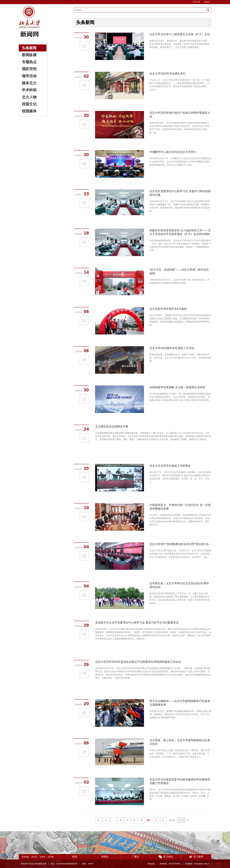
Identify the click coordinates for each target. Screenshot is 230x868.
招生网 (51, 857)
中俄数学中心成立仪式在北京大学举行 (173, 152)
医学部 (34, 857)
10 (148, 820)
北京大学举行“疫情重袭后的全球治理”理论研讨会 (179, 544)
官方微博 (196, 857)
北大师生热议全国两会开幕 (112, 427)
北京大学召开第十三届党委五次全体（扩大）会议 (180, 34)
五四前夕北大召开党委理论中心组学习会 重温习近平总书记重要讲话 (137, 623)
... (114, 820)
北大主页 (196, 2)
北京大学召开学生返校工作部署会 (170, 466)
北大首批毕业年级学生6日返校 (168, 309)
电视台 (105, 857)
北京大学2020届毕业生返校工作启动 (172, 348)
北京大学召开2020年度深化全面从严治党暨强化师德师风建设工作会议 (138, 662)
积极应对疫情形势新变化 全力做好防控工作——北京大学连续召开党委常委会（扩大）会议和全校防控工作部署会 (180, 234)
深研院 (42, 857)
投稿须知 (151, 864)
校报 (75, 857)
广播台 (135, 857)
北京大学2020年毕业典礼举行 (168, 74)
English (207, 2)
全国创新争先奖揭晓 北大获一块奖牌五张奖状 (177, 387)
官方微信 (166, 857)
